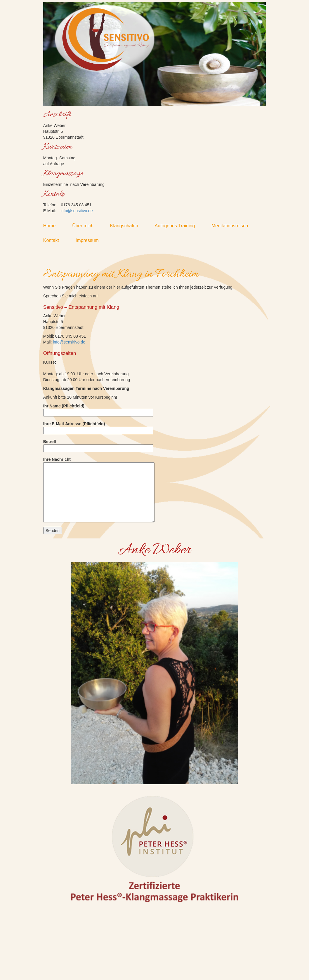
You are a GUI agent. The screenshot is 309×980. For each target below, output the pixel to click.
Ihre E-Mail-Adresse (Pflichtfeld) (98, 427)
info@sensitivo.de (77, 211)
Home (53, 226)
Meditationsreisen (234, 226)
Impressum (91, 240)
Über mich (87, 226)
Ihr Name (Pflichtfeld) (98, 409)
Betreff (98, 445)
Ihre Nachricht (99, 490)
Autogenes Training (179, 226)
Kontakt (55, 240)
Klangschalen (128, 226)
